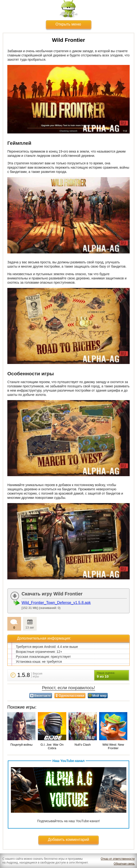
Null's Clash (83, 745)
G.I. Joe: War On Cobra (52, 746)
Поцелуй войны (21, 745)
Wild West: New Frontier (113, 746)
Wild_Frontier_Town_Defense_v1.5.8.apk (56, 603)
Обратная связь (124, 864)
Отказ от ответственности (118, 859)
